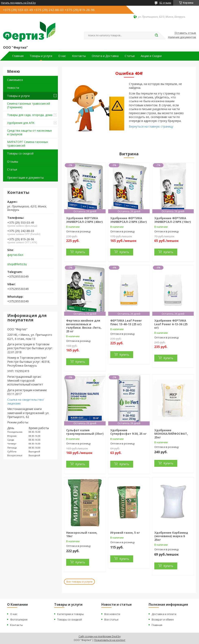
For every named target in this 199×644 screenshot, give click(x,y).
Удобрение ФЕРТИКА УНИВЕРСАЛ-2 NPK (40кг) (84, 220)
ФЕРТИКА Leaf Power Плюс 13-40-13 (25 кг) (126, 322)
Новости (13, 88)
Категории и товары (71, 614)
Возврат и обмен (163, 619)
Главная (18, 56)
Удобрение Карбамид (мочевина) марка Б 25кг (171, 536)
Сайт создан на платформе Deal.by (100, 636)
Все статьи (111, 619)
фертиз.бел (15, 255)
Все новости (112, 614)
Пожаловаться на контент (110, 640)
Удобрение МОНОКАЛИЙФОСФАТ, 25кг (171, 434)
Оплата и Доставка (105, 56)
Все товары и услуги (79, 582)
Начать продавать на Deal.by (18, 3)
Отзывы (13, 162)
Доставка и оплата (164, 614)
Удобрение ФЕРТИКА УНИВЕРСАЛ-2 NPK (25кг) (129, 220)
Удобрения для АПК (21, 123)
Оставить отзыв (185, 33)
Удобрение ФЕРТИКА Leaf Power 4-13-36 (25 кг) (171, 324)
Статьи (130, 56)
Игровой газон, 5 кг (125, 533)
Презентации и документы (25, 178)
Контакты (79, 56)
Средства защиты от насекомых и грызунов (29, 132)
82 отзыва (165, 3)
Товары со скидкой (20, 153)
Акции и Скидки (151, 56)
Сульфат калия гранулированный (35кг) (85, 432)
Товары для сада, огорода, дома (30, 115)
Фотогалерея (19, 619)
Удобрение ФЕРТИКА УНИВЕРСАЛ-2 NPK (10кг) (173, 220)
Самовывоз (15, 80)
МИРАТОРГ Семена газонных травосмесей (28, 144)
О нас (62, 56)
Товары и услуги (41, 56)
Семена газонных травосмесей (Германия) (29, 105)
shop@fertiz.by (17, 264)
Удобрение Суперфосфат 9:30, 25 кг (128, 432)
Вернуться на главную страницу (151, 126)
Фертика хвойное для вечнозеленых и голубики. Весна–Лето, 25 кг (84, 326)
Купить (80, 252)
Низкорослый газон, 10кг (82, 534)
